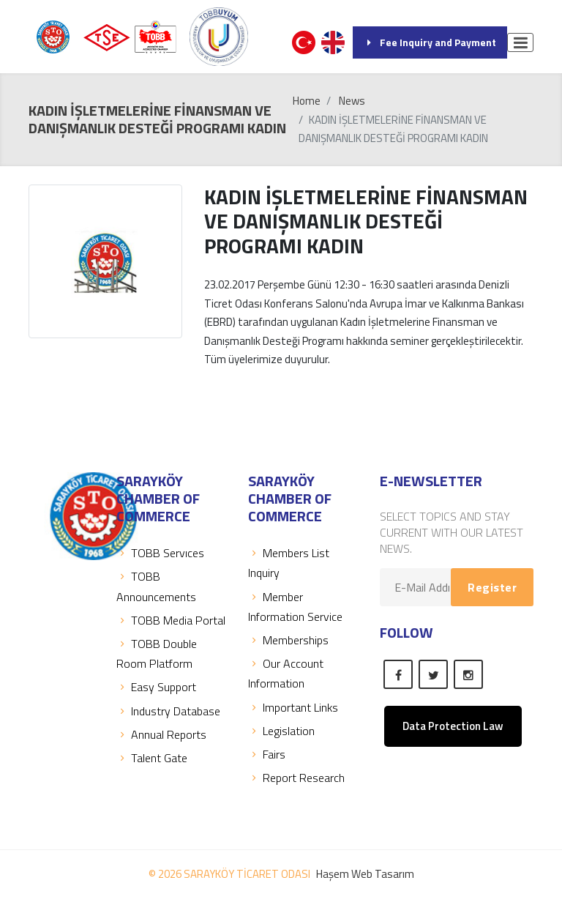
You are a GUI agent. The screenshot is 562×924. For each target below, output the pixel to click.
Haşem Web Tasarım (365, 874)
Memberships (288, 640)
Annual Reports (161, 734)
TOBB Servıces (160, 553)
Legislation (281, 731)
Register (492, 587)
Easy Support (156, 687)
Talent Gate (152, 758)
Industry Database (168, 711)
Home (307, 101)
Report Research (296, 778)
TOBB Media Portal (171, 620)
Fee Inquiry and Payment (430, 42)
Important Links (293, 707)
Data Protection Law (453, 726)
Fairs (267, 754)
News (352, 101)
